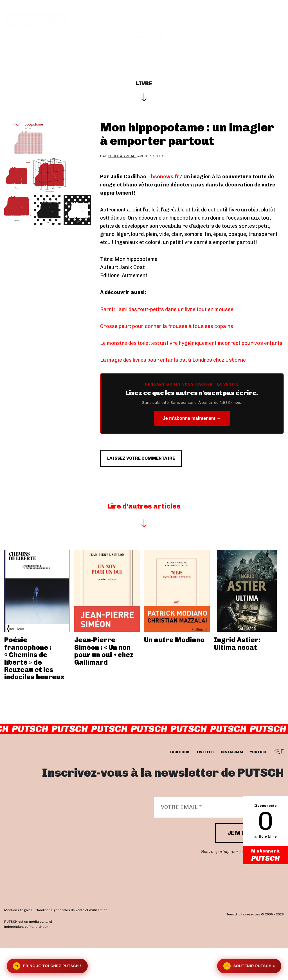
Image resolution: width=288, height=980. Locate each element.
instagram (232, 784)
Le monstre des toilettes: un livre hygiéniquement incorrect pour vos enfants (191, 343)
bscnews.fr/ (167, 177)
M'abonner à (265, 855)
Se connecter (141, 37)
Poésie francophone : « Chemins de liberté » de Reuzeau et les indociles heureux (34, 690)
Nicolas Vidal (122, 156)
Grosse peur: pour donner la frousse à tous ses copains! (167, 326)
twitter (205, 784)
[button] (281, 37)
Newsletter (261, 20)
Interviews (113, 20)
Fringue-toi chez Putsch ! (47, 966)
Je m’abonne (222, 20)
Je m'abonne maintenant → (192, 418)
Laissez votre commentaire (156, 486)
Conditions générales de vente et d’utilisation (72, 942)
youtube (258, 784)
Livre (144, 83)
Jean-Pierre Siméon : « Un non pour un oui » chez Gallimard (104, 683)
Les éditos (184, 20)
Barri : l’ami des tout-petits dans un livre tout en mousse (167, 309)
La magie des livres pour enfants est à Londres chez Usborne (173, 360)
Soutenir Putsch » (249, 966)
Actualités (149, 20)
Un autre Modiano (174, 672)
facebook (180, 784)
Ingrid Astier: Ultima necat (237, 675)
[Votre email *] (216, 839)
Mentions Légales (18, 942)
